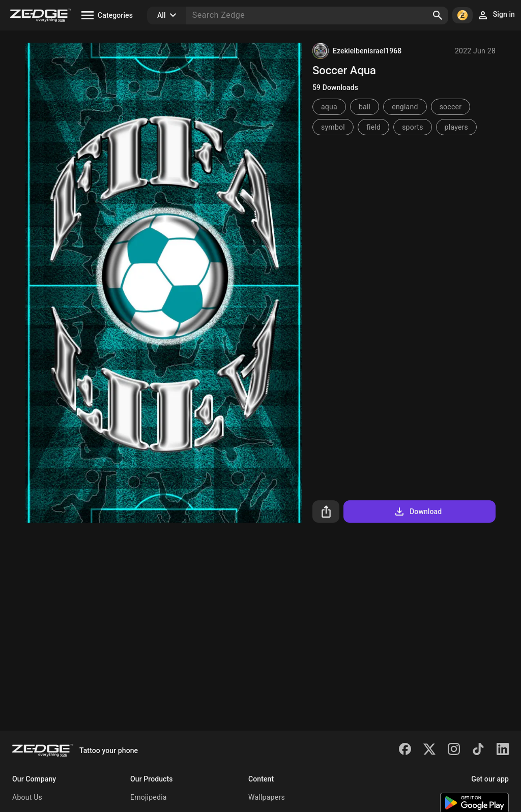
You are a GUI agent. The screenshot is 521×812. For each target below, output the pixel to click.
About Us (27, 797)
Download (417, 512)
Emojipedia (149, 797)
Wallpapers (267, 797)
